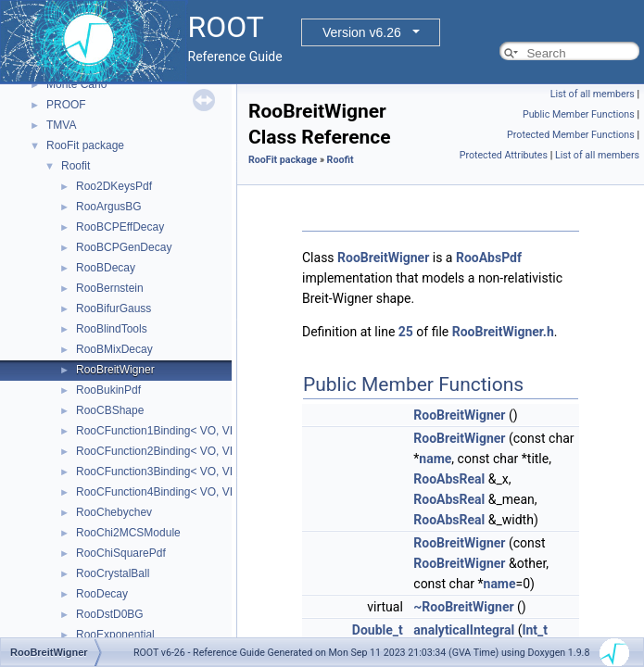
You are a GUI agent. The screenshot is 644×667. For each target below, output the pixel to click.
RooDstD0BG (110, 614)
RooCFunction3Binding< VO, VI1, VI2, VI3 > (185, 472)
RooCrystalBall (113, 573)
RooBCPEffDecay (120, 227)
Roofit (76, 166)
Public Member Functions (579, 114)
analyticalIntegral (464, 630)
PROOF (66, 105)
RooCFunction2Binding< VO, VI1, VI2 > (174, 451)
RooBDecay (106, 268)
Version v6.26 (362, 32)
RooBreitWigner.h (503, 332)
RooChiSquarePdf (121, 553)
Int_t (535, 630)
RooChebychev (114, 512)
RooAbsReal (449, 479)
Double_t (378, 630)
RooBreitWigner (115, 370)
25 (406, 332)
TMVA (61, 125)
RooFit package (85, 145)
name (435, 459)
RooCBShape (110, 410)
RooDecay (102, 594)
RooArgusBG (109, 207)
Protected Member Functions (571, 135)
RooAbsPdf (489, 258)
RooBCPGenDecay (124, 247)
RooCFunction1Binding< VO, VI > (159, 431)
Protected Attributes (504, 155)
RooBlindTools (112, 329)
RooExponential (115, 635)
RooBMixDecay (114, 349)
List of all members (593, 94)
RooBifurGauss (114, 308)
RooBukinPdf (108, 390)
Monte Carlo (76, 84)
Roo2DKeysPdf (114, 186)
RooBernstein (110, 288)
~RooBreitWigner (463, 607)
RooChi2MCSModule (128, 533)
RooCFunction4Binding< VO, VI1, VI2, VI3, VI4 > (196, 492)
